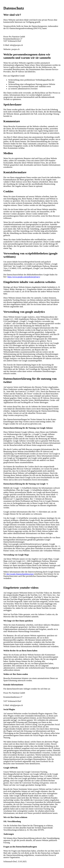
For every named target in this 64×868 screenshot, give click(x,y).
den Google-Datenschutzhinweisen (20, 574)
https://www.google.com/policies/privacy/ (24, 277)
